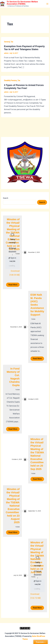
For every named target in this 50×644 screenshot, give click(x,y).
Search (6, 198)
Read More (13, 285)
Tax (12, 42)
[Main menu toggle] (47, 4)
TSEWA (33, 319)
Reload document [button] (12, 250)
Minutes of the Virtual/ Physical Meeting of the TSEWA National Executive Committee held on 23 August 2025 (13, 506)
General (7, 42)
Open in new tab (12, 260)
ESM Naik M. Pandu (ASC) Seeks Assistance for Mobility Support (37, 305)
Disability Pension (10, 80)
